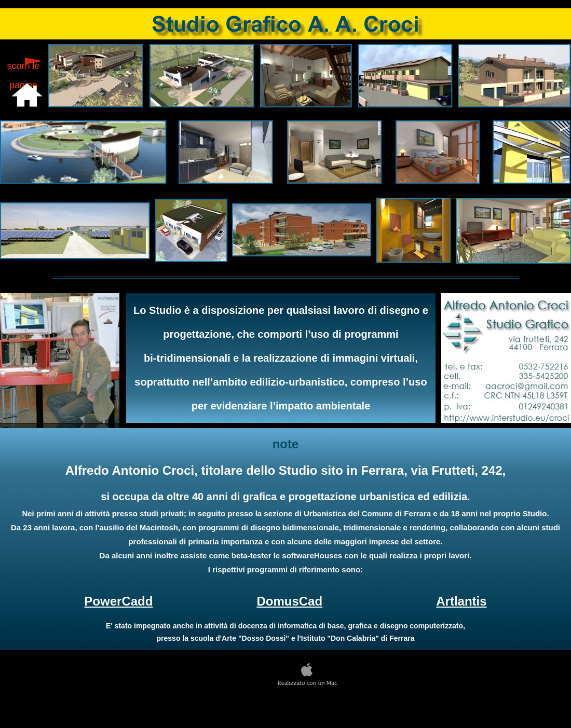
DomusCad (289, 601)
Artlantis (461, 601)
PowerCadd (118, 601)
